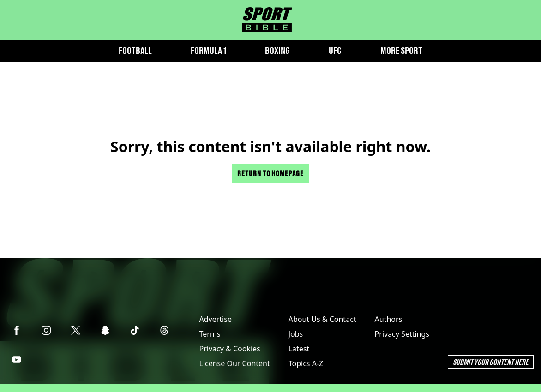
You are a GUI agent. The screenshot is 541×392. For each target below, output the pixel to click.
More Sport (401, 50)
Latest (299, 349)
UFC (335, 50)
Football (135, 50)
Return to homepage (270, 173)
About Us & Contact (322, 319)
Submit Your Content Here (491, 362)
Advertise (215, 319)
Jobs (296, 334)
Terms (210, 334)
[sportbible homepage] (267, 20)
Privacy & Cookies (229, 349)
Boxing (277, 50)
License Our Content (234, 363)
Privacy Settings (402, 334)
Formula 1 (208, 50)
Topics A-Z (306, 363)
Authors (389, 319)
